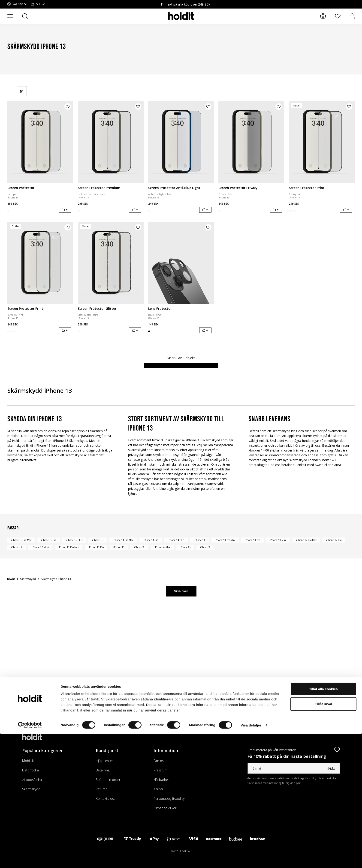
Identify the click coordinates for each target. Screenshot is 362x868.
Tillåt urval (324, 838)
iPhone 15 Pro (49, 540)
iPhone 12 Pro (334, 540)
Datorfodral (31, 770)
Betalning (103, 770)
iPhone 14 (199, 540)
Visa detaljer (251, 859)
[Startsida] (11, 579)
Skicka (331, 769)
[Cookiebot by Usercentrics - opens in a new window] (30, 859)
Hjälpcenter (104, 761)
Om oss (159, 761)
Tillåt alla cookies (323, 823)
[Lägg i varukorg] (65, 210)
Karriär (158, 789)
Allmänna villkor (165, 808)
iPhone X (205, 547)
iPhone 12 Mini (40, 547)
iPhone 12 (17, 547)
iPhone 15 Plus (74, 540)
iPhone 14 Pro (151, 540)
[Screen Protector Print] (322, 142)
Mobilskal (29, 761)
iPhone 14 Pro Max (123, 540)
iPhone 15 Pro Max (21, 540)
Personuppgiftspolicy (169, 799)
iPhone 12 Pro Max (306, 540)
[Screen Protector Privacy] (251, 142)
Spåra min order (108, 780)
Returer (101, 789)
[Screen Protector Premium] (111, 142)
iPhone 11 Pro (96, 547)
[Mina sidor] (323, 16)
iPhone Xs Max (162, 547)
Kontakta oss (106, 799)
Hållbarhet (161, 780)
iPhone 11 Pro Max (69, 547)
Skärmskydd (31, 789)
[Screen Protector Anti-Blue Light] (181, 142)
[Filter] (22, 91)
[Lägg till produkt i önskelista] (68, 106)
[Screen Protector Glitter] (111, 263)
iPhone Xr (139, 547)
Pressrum (161, 770)
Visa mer (181, 591)
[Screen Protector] (40, 142)
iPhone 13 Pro (252, 540)
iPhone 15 (98, 540)
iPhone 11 (119, 547)
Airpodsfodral (32, 780)
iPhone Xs (185, 547)
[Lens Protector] (181, 263)
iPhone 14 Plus (176, 540)
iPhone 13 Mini (278, 540)
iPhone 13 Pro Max (225, 540)
